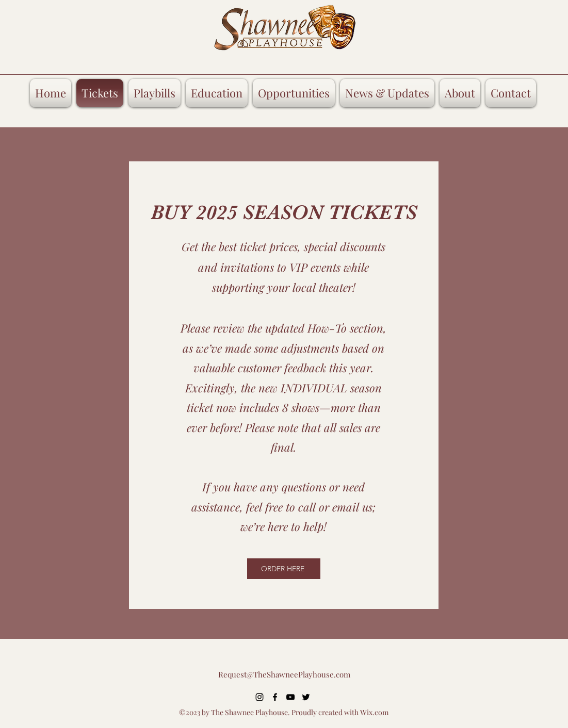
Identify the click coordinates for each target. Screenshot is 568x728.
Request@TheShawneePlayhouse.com (284, 674)
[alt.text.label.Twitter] (306, 697)
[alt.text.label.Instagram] (259, 697)
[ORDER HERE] (284, 569)
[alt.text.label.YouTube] (290, 697)
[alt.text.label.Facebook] (275, 697)
